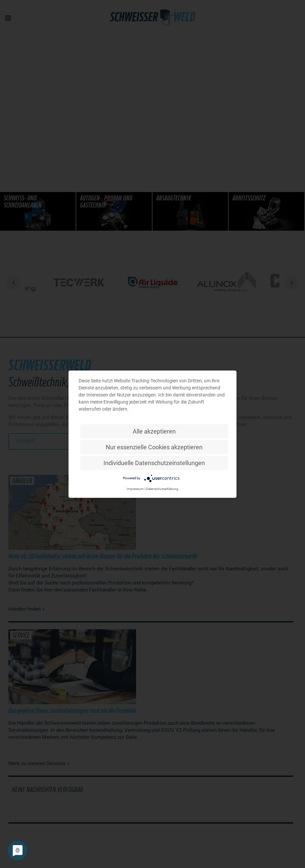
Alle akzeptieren (154, 431)
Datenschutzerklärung (162, 488)
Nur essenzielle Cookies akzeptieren (154, 447)
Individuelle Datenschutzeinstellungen (154, 463)
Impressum (135, 488)
